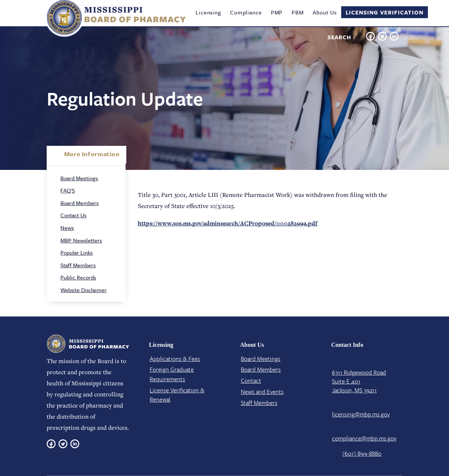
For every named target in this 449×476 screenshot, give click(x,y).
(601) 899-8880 (362, 453)
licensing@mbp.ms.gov (361, 414)
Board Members (79, 203)
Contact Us (73, 215)
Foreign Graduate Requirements (172, 374)
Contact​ (251, 381)
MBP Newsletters (81, 240)
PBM (298, 12)
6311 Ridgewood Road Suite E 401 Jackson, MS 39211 (359, 381)
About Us (325, 12)
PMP (277, 12)
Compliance (246, 12)
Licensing (208, 12)
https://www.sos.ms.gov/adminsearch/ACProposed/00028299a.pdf (228, 223)
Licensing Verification (385, 12)
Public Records (78, 277)
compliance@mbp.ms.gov (364, 438)
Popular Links (77, 252)
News (67, 228)
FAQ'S (68, 190)
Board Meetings (79, 178)
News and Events (262, 392)
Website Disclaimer (84, 290)
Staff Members (78, 265)
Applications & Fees (175, 359)
